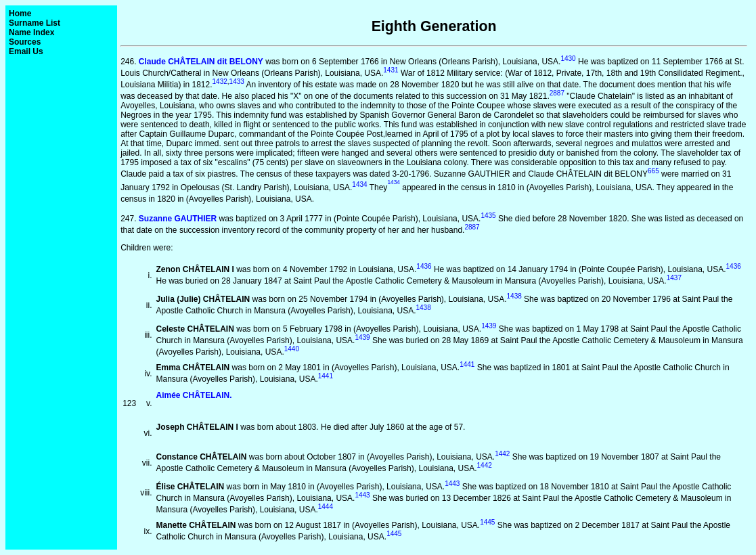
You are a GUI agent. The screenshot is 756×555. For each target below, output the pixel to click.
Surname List (35, 23)
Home (20, 14)
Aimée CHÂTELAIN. (194, 395)
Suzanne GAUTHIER (178, 219)
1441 (467, 364)
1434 (359, 184)
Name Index (31, 32)
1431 (391, 70)
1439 (489, 326)
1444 (326, 507)
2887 (557, 93)
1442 (502, 454)
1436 (424, 266)
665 (653, 171)
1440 (292, 349)
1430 (568, 59)
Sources (25, 42)
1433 (237, 82)
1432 (220, 82)
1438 (514, 296)
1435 (488, 216)
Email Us (26, 51)
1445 (487, 522)
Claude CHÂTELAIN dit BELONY (201, 62)
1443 (452, 484)
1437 (674, 278)
